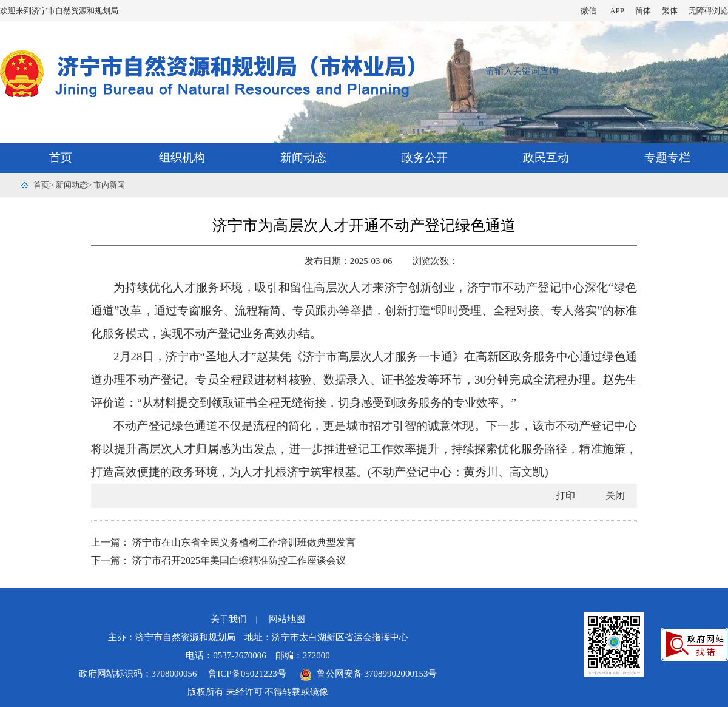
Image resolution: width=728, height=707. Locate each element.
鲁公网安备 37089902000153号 (368, 674)
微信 (588, 11)
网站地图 (287, 619)
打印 (565, 496)
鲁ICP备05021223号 (248, 674)
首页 (61, 157)
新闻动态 (303, 157)
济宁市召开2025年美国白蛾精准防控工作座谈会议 (239, 560)
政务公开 (425, 157)
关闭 (615, 496)
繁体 (670, 11)
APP (617, 11)
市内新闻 (109, 185)
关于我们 (229, 619)
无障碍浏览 (708, 11)
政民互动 (546, 157)
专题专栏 (667, 157)
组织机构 (182, 157)
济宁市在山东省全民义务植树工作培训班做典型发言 (244, 542)
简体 (643, 11)
